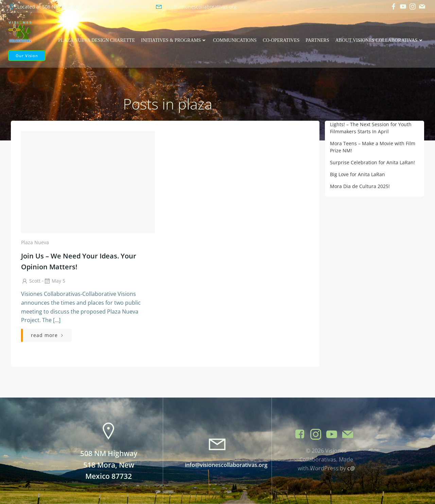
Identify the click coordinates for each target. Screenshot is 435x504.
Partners (318, 40)
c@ (351, 468)
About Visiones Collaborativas (380, 40)
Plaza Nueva (35, 242)
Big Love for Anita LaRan (358, 174)
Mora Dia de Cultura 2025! (360, 186)
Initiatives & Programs (174, 40)
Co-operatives (281, 40)
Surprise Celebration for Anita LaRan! (372, 162)
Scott (31, 281)
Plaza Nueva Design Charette (97, 40)
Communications (235, 40)
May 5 (54, 281)
